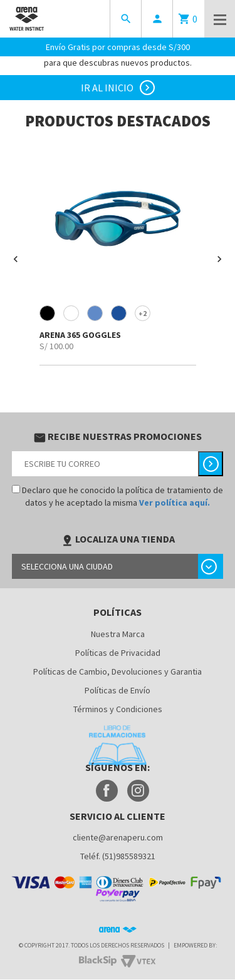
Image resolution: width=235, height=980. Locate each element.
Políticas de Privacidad (118, 653)
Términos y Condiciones (118, 709)
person (157, 19)
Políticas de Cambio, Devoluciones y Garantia (118, 671)
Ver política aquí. (175, 503)
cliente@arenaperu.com (118, 837)
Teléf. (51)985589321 (118, 856)
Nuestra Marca (118, 634)
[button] (16, 259)
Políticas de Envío (118, 690)
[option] (118, 254)
